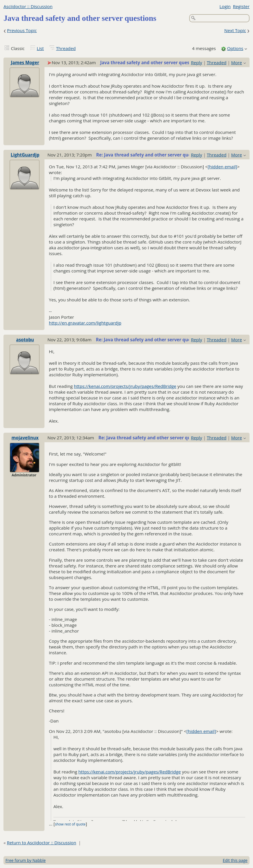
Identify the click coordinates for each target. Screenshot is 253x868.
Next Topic (235, 30)
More (237, 62)
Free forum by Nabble (26, 860)
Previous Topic (22, 30)
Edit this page (235, 860)
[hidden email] (222, 167)
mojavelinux (25, 438)
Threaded (66, 48)
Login (225, 6)
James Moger (25, 62)
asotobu (25, 340)
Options (235, 48)
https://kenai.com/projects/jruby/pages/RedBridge (125, 386)
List (40, 48)
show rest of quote (70, 824)
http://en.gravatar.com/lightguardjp (85, 323)
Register (241, 6)
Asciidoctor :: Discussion (28, 6)
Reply (197, 62)
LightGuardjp (25, 155)
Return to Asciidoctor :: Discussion (42, 843)
